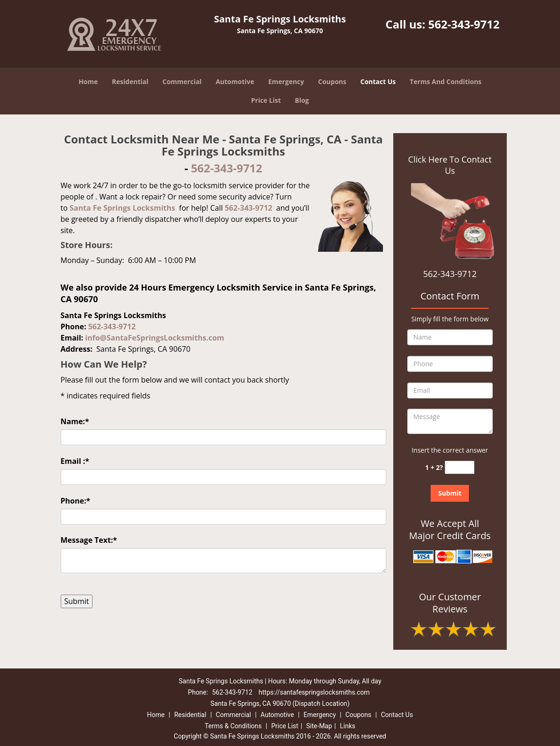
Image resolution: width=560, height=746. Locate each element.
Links (348, 726)
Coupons (332, 82)
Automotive (235, 82)
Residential (130, 82)
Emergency (286, 82)
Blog (302, 100)
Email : (75, 461)
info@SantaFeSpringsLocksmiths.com (155, 338)
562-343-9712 (464, 24)
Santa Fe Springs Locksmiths (122, 208)
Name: (75, 421)
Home (88, 82)
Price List (266, 100)
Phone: (76, 501)
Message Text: (89, 540)
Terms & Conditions (233, 726)
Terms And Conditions (446, 82)
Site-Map (319, 726)
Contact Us (378, 82)
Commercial (182, 82)
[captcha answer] (460, 467)
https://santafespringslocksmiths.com (314, 692)
